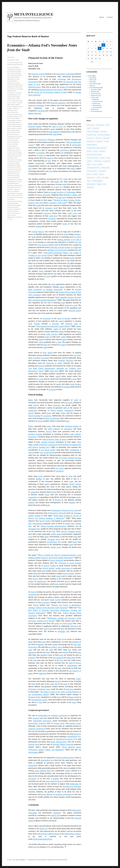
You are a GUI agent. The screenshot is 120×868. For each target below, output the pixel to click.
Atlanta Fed (64, 87)
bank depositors (55, 132)
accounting (40, 153)
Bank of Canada (64, 318)
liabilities (76, 642)
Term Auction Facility (14, 195)
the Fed (77, 237)
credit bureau (67, 623)
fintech (36, 405)
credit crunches (52, 334)
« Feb (92, 62)
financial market (12, 140)
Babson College (71, 195)
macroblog (41, 111)
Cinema (92, 78)
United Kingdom (97, 181)
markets (78, 234)
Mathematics (95, 96)
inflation (90, 161)
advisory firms (34, 744)
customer (19, 103)
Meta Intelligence (34, 14)
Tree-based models (47, 453)
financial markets (35, 126)
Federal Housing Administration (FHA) (15, 120)
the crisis (77, 355)
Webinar (93, 109)
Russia (95, 174)
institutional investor (14, 162)
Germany (102, 151)
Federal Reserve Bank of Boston (55, 439)
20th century (100, 125)
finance (41, 366)
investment (64, 150)
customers (47, 213)
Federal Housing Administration (53, 526)
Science (93, 98)
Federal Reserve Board (72, 613)
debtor (13, 105)
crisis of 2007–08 (59, 126)
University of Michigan (46, 140)
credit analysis (75, 434)
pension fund (18, 185)
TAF (80, 250)
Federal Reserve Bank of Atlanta (48, 834)
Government (95, 94)
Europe (9, 116)
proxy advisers (47, 794)
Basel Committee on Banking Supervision (45, 290)
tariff (98, 177)
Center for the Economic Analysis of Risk (50, 92)
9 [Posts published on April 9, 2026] (100, 48)
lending (38, 226)
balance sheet (17, 69)
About (102, 17)
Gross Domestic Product (94, 154)
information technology (65, 74)
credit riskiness (54, 429)
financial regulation (58, 103)
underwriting (72, 666)
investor (58, 681)
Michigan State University (57, 250)
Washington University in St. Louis (65, 510)
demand (104, 131)
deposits (41, 644)
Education (94, 92)
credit (55, 134)
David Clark (11, 57)
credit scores (72, 213)
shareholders (43, 715)
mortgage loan (12, 182)
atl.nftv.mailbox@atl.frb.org (42, 839)
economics (90, 138)
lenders (60, 410)
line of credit (11, 170)
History (102, 158)
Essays (16, 63)
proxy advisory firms (59, 742)
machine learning (35, 434)
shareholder (77, 145)
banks (73, 132)
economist (47, 318)
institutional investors (37, 723)
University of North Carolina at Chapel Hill (65, 247)
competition (69, 410)
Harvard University (93, 158)
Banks (79, 326)
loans (67, 421)
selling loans (71, 658)
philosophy (74, 784)
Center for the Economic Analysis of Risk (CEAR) (15, 89)
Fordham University (66, 361)
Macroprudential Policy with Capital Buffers (53, 326)
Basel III (46, 345)
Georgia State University (15, 154)
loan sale (17, 172)
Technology (96, 107)
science (101, 174)
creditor (13, 103)
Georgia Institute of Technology (63, 192)
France (96, 151)
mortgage (61, 631)
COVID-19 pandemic (93, 131)
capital (52, 129)
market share (56, 534)
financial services (38, 74)
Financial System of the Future (51, 90)
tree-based (63, 458)
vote (79, 737)
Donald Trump (91, 135)
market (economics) (13, 176)
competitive (33, 410)
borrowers (57, 405)
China (89, 128)
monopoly (32, 779)
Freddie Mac (11, 150)
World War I (91, 187)
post (35, 847)
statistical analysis (72, 426)
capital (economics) (13, 79)
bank (57, 187)
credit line (53, 216)
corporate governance (59, 715)
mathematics (105, 168)
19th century (91, 125)
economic (52, 389)
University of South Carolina (70, 563)
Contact (110, 17)
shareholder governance (42, 721)
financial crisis (72, 324)
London (100, 164)
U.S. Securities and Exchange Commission (15, 197)
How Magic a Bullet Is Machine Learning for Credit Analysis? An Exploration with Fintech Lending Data (55, 445)
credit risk (54, 684)
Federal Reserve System (73, 834)
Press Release (93, 84)
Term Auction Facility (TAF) (48, 245)
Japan (89, 164)
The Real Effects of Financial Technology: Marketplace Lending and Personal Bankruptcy (55, 610)
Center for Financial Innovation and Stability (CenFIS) (15, 85)
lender (57, 623)
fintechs (58, 500)
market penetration (63, 568)
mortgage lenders (74, 531)
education (106, 138)
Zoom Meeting (95, 111)
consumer (49, 208)
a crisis (75, 305)
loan (49, 161)
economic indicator (104, 135)
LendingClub (74, 450)
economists (37, 295)
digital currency (18, 107)
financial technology (36, 105)
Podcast (92, 80)
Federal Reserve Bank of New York (14, 130)
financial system (35, 87)
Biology (95, 99)
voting (13, 215)
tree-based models (48, 450)
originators (43, 673)
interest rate (98, 161)
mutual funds (59, 723)
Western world (102, 184)
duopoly (56, 779)
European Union (34, 697)
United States (91, 184)
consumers (52, 219)
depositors (32, 652)
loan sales (77, 644)
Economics (11, 63)
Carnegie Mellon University (63, 744)
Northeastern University (57, 513)
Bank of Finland (34, 358)
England (100, 141)
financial (36, 718)
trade (89, 181)
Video (91, 86)
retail (70, 476)
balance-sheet (57, 647)
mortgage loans (34, 529)
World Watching (18, 65)
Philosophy (96, 105)
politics (89, 174)
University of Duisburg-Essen (39, 689)
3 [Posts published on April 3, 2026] (103, 45)
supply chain (91, 177)
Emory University (44, 195)
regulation (57, 813)
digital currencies (35, 113)
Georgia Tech (61, 197)
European (71, 697)
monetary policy (92, 171)
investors (34, 647)
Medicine (95, 103)
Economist (32, 437)
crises (79, 332)
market (61, 332)
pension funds (75, 723)
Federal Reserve (38, 232)
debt (62, 629)
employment (42, 581)
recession (56, 324)
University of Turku (54, 363)
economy (98, 138)
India (41, 155)
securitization (55, 418)
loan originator (58, 658)
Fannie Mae (70, 524)
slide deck (54, 371)
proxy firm (18, 187)
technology (62, 79)
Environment (96, 101)
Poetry (91, 82)
